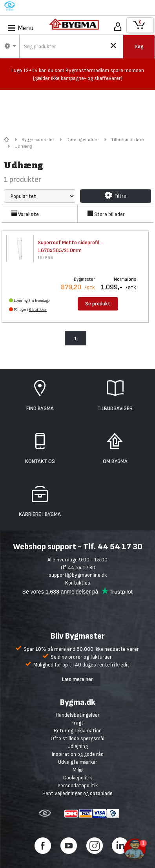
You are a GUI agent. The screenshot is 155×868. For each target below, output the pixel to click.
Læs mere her (77, 679)
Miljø (78, 770)
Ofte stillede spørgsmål (77, 738)
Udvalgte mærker (78, 762)
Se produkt (98, 304)
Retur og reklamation (78, 731)
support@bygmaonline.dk (78, 575)
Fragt (77, 723)
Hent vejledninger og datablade (77, 793)
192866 (45, 258)
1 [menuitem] (76, 339)
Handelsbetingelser (78, 715)
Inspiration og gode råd (78, 754)
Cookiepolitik (77, 778)
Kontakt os (78, 583)
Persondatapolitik (78, 785)
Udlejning (78, 746)
